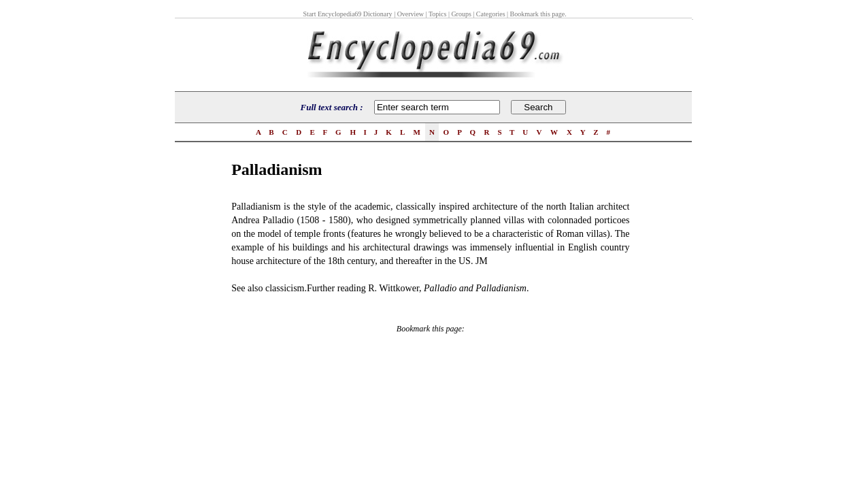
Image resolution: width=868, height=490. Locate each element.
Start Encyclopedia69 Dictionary (348, 14)
